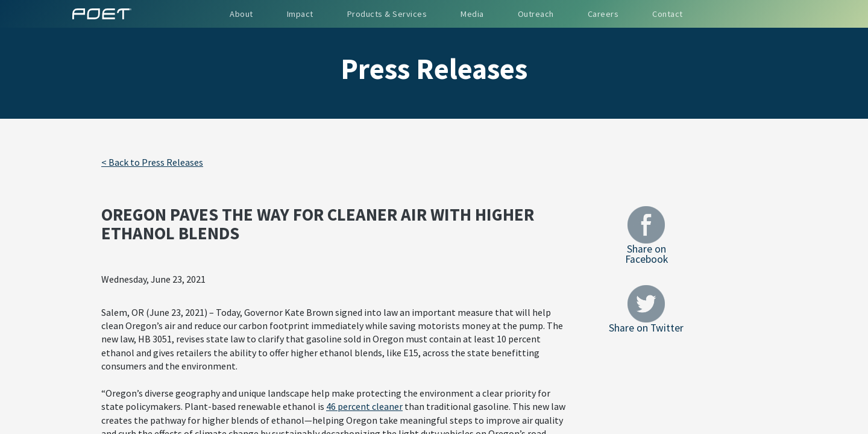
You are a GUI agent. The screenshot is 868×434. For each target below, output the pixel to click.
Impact (300, 14)
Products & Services (387, 14)
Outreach (536, 14)
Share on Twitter (646, 309)
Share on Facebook (646, 235)
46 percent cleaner (364, 406)
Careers (603, 14)
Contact (668, 14)
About (241, 14)
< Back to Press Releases (152, 162)
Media (472, 14)
